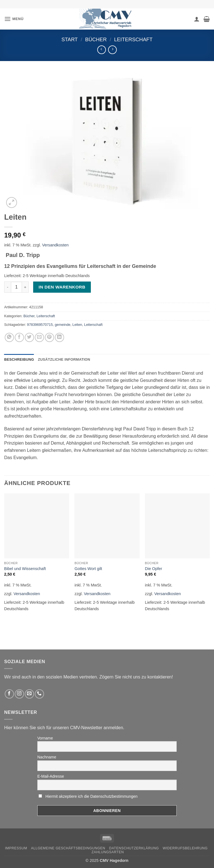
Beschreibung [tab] (19, 359)
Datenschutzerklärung (134, 848)
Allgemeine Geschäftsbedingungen (68, 848)
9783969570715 (40, 325)
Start (70, 39)
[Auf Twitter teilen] (29, 337)
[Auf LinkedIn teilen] (59, 337)
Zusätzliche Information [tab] (64, 359)
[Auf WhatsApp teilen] (9, 337)
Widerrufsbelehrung (185, 848)
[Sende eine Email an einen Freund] (39, 337)
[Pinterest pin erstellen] (49, 337)
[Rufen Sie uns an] (39, 694)
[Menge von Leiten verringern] (8, 287)
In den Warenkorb (62, 287)
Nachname (47, 757)
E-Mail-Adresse (51, 776)
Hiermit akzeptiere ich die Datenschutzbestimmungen (92, 796)
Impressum (16, 848)
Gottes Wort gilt (88, 569)
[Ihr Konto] (197, 19)
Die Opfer (154, 569)
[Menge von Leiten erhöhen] (25, 287)
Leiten (77, 325)
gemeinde (62, 325)
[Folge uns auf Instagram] (19, 694)
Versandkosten (55, 245)
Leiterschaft (133, 39)
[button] (14, 19)
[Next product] (102, 50)
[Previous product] (112, 50)
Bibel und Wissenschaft (25, 569)
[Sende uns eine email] (29, 694)
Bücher (96, 39)
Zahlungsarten (108, 852)
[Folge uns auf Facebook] (9, 694)
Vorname (45, 738)
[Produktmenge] (16, 287)
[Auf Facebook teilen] (19, 337)
